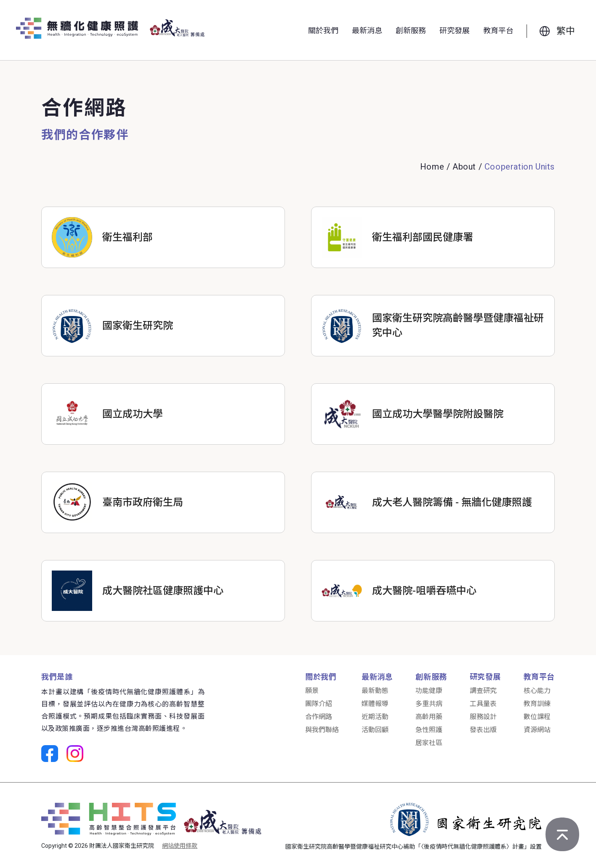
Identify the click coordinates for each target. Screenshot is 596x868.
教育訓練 (537, 704)
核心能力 (537, 691)
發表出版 (483, 730)
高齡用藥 (429, 717)
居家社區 (429, 743)
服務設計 (483, 717)
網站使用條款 (180, 846)
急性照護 (429, 730)
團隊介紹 (319, 704)
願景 (312, 691)
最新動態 (375, 691)
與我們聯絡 (322, 730)
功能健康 (429, 691)
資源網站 (537, 730)
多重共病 (429, 704)
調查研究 (483, 691)
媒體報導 (375, 704)
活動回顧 (375, 730)
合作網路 (319, 717)
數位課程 (537, 717)
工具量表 (483, 704)
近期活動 (375, 717)
